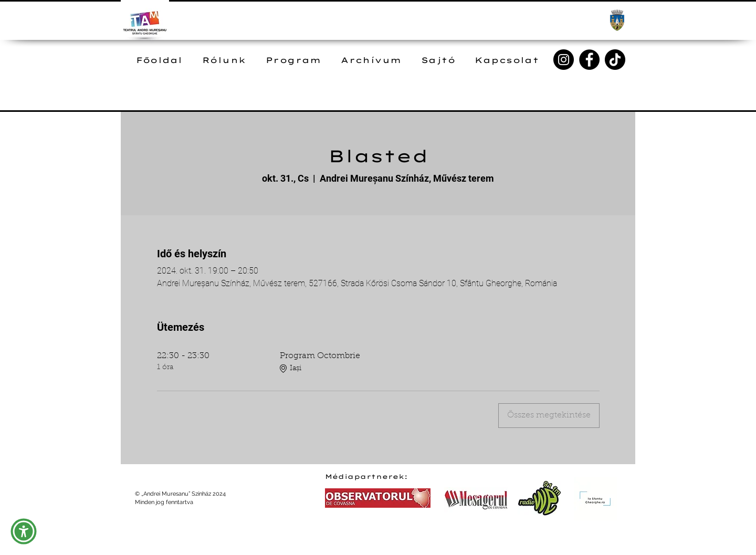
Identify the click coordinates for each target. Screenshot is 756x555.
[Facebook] (589, 60)
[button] (24, 531)
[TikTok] (615, 60)
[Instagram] (564, 60)
